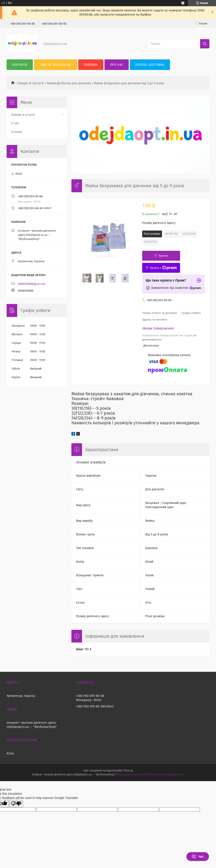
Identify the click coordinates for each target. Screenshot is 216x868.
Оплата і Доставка (150, 65)
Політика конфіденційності (168, 775)
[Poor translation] (16, 804)
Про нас (116, 65)
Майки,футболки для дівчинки (69, 83)
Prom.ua (128, 771)
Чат (198, 857)
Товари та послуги (55, 65)
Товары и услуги (23, 115)
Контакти (20, 65)
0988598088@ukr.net (32, 284)
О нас (15, 123)
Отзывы (17, 132)
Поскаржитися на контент (133, 775)
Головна (91, 65)
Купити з (163, 268)
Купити (163, 256)
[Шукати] (205, 44)
